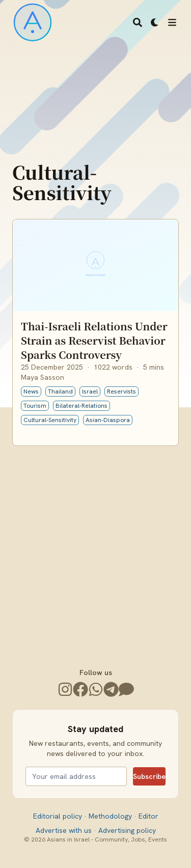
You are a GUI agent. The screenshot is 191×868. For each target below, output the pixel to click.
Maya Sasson (43, 377)
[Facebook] (80, 689)
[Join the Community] (126, 689)
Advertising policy (127, 830)
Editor (148, 816)
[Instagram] (65, 689)
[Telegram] (111, 689)
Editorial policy (59, 816)
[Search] (138, 22)
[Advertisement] (95, 547)
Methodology (111, 816)
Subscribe (149, 776)
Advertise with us (65, 830)
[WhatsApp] (96, 689)
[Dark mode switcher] (155, 22)
